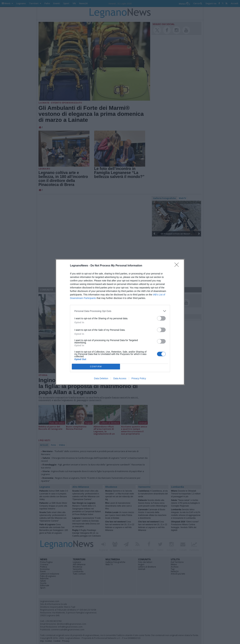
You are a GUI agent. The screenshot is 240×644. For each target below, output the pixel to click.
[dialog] (120, 322)
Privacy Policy (139, 378)
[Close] (178, 266)
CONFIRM (96, 367)
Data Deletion (101, 378)
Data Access (120, 378)
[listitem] (120, 311)
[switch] (161, 318)
